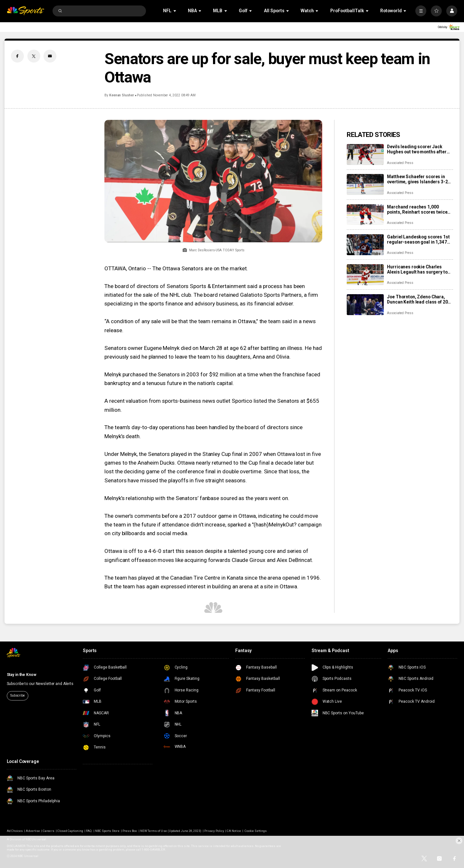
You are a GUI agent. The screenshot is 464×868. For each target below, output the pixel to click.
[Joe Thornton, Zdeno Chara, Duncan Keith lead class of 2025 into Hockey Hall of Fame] (365, 305)
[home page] (26, 11)
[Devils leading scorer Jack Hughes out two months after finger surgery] (365, 154)
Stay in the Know (22, 675)
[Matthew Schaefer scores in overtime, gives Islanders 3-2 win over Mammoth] (365, 184)
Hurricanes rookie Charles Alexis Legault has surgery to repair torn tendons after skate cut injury (419, 269)
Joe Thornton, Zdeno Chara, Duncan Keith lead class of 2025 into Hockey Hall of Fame (420, 299)
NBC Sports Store (107, 831)
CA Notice (234, 831)
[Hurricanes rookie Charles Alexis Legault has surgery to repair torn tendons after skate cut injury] (365, 275)
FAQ (89, 831)
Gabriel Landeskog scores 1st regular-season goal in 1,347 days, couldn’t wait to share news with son (418, 239)
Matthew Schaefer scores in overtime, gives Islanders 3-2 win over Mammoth (417, 179)
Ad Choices (15, 831)
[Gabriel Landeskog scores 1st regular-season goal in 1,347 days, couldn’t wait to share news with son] (365, 245)
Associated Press (400, 163)
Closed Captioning (70, 831)
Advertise (33, 831)
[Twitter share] (34, 56)
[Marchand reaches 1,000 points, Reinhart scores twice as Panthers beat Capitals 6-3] (365, 215)
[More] (421, 11)
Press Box (130, 831)
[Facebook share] (17, 56)
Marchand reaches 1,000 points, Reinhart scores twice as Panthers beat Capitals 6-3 (417, 209)
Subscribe (18, 695)
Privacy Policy (214, 831)
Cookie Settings (256, 831)
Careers (48, 831)
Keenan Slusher (122, 95)
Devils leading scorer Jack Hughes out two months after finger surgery (417, 149)
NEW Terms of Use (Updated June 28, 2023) (171, 831)
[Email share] (50, 56)
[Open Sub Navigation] (175, 11)
